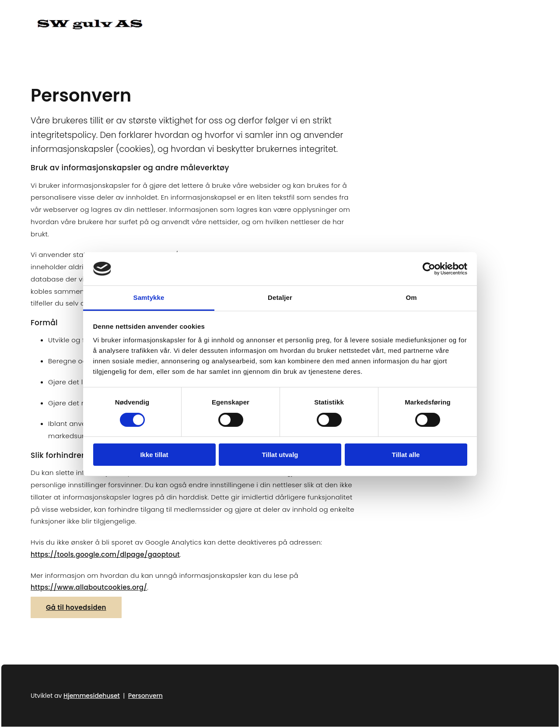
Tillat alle (406, 455)
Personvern (145, 696)
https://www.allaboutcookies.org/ (89, 587)
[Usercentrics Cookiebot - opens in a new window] (429, 269)
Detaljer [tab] (280, 297)
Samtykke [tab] (149, 297)
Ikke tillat (154, 455)
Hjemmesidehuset (92, 696)
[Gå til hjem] (90, 27)
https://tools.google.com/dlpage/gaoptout (105, 554)
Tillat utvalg (280, 455)
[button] (76, 607)
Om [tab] (411, 297)
